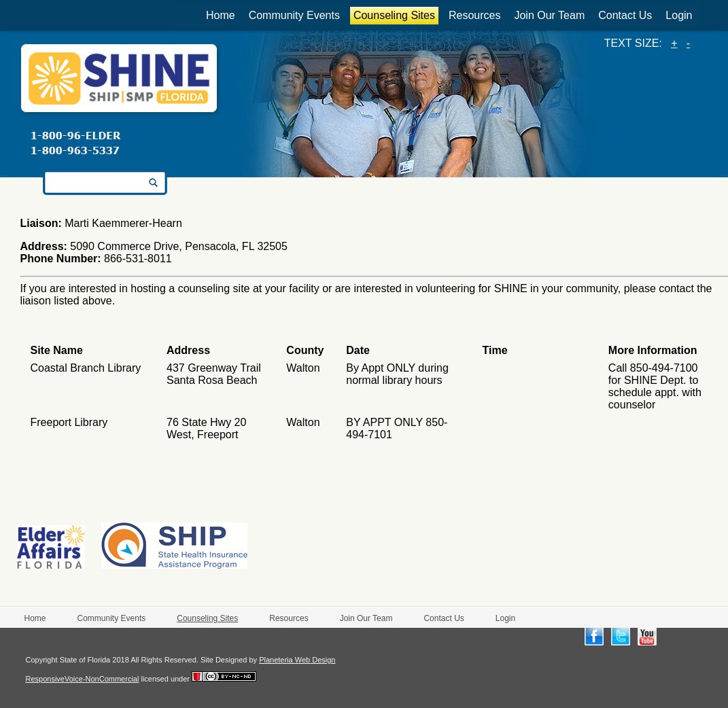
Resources (474, 15)
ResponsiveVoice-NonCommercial (83, 679)
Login (679, 15)
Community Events (294, 15)
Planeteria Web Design (297, 660)
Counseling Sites (394, 15)
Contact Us (625, 15)
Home (221, 15)
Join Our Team (549, 15)
